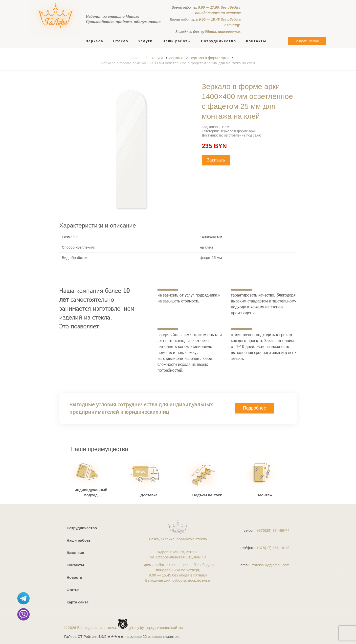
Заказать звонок (307, 41)
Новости (74, 577)
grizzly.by (136, 628)
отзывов (155, 636)
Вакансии (75, 553)
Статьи (73, 590)
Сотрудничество (82, 528)
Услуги (157, 58)
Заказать (216, 160)
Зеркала (176, 58)
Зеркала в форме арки (209, 58)
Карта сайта (77, 602)
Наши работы (79, 540)
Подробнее (255, 408)
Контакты (75, 565)
